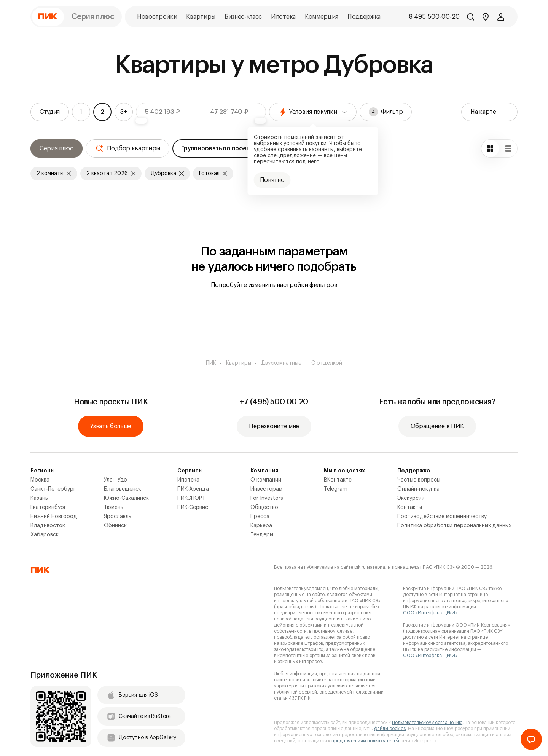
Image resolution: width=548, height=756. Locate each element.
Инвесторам (266, 489)
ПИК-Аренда (193, 489)
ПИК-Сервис (193, 507)
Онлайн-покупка (418, 489)
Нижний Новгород (54, 517)
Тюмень (114, 507)
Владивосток (48, 526)
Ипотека (188, 480)
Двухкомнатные (281, 363)
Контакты (410, 507)
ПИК (211, 363)
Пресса (260, 517)
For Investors (267, 498)
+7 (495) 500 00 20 (274, 402)
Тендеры (262, 535)
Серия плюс (93, 17)
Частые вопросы (419, 480)
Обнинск (115, 526)
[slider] (141, 121)
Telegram (336, 489)
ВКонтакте (338, 480)
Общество (264, 507)
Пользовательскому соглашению (427, 723)
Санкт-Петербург (53, 489)
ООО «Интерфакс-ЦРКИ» (430, 613)
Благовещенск (123, 489)
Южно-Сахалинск (126, 498)
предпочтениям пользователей (365, 741)
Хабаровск (45, 535)
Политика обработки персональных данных (454, 526)
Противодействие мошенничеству (442, 517)
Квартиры (239, 363)
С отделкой (327, 363)
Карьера (261, 526)
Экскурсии (411, 498)
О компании (266, 480)
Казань (39, 498)
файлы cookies (390, 729)
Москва (40, 480)
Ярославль (118, 517)
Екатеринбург (48, 507)
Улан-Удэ (115, 480)
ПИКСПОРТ (191, 498)
